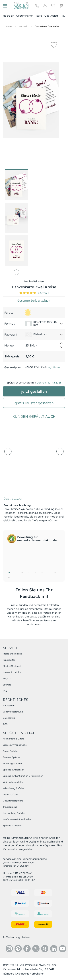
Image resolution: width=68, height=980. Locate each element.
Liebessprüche (10, 794)
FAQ (5, 691)
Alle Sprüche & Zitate (13, 739)
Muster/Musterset (12, 666)
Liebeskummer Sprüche (15, 745)
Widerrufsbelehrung (13, 712)
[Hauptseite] (21, 5)
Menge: (9, 345)
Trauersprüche (10, 807)
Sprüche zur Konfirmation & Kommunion (23, 776)
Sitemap (7, 685)
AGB (5, 724)
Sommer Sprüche (12, 757)
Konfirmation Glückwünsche (17, 819)
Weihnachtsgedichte (13, 782)
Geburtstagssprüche (13, 801)
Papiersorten (9, 660)
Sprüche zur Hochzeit (14, 770)
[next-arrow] (60, 460)
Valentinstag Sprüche (13, 788)
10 (16, 577)
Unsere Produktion (12, 672)
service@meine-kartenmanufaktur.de (25, 859)
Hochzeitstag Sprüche (14, 813)
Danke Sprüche (10, 751)
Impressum (9, 705)
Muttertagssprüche (12, 763)
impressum (10, 965)
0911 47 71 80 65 (23, 873)
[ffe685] (28, 313)
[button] (54, 45)
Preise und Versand (12, 654)
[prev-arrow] (8, 460)
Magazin (7, 678)
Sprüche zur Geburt (13, 825)
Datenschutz (9, 718)
